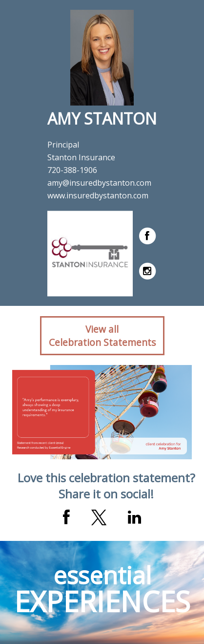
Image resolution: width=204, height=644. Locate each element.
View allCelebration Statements (102, 336)
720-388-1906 (72, 170)
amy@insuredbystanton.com (99, 183)
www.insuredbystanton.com (98, 195)
